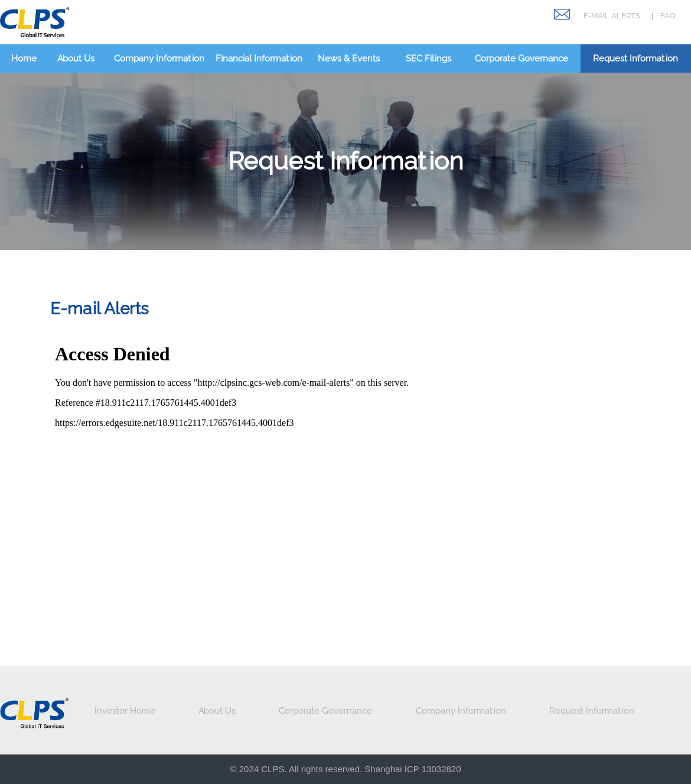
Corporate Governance (521, 58)
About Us (76, 58)
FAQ (668, 16)
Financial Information (259, 58)
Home (24, 58)
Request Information (635, 58)
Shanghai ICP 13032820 (413, 769)
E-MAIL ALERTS (612, 16)
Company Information (159, 58)
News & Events (349, 58)
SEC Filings (428, 58)
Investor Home (125, 711)
